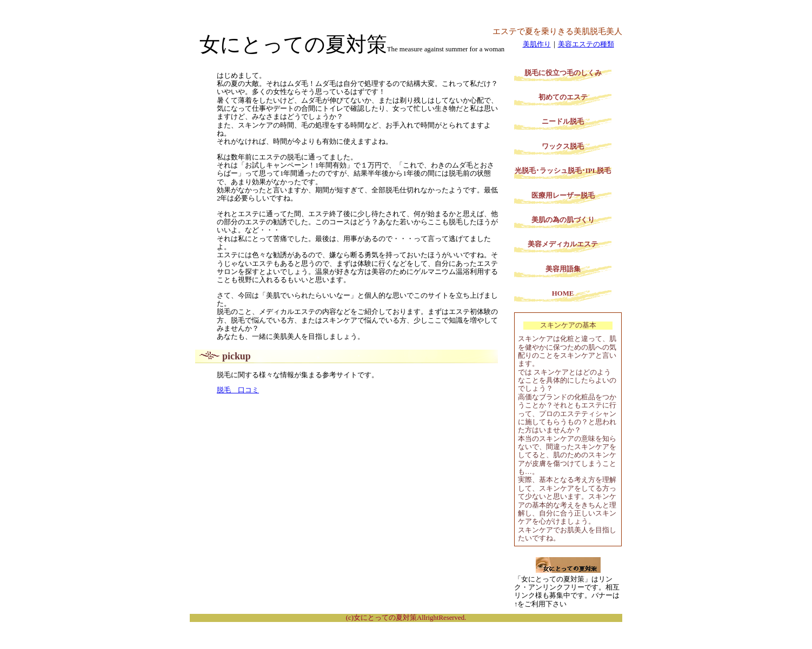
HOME (563, 293)
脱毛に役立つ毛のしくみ (563, 73)
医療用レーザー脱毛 (563, 196)
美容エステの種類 (586, 44)
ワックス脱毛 (563, 146)
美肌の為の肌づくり (563, 220)
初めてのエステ (563, 97)
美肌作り (537, 44)
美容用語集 (563, 269)
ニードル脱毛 (563, 122)
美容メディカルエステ (563, 244)
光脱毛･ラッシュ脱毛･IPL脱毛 (563, 171)
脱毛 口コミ (238, 390)
